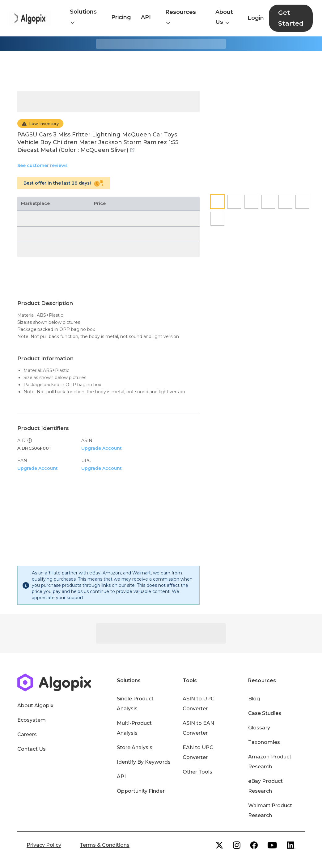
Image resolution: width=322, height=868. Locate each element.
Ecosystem (32, 720)
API (146, 17)
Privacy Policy (44, 845)
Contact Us (32, 749)
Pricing (121, 17)
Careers (27, 734)
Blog (254, 699)
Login (256, 18)
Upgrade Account (102, 448)
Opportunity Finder (141, 791)
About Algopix (35, 705)
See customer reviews (42, 165)
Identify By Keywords (144, 762)
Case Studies (265, 713)
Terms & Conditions (105, 845)
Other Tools (197, 772)
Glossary (259, 728)
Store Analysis (135, 747)
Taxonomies (264, 742)
